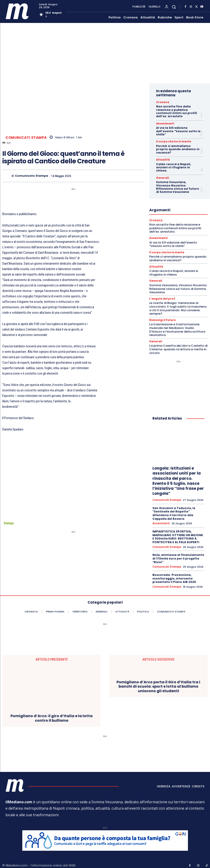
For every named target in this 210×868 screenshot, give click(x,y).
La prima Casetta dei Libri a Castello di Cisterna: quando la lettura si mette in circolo (178, 348)
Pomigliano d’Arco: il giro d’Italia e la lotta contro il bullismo (52, 716)
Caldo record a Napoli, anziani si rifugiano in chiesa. (173, 167)
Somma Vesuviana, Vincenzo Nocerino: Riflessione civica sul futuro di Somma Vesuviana (178, 187)
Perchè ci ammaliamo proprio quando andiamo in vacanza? (178, 149)
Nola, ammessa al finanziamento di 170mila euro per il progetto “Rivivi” (178, 556)
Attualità (162, 159)
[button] (174, 7)
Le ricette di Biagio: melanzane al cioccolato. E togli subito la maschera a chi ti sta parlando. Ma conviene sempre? (178, 307)
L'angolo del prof (162, 297)
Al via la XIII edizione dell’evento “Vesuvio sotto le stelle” (178, 131)
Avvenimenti (164, 123)
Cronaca (162, 102)
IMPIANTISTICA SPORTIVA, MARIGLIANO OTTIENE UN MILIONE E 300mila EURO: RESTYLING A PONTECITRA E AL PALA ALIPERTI (178, 535)
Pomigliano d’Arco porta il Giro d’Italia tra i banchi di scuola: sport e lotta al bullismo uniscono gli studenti (158, 684)
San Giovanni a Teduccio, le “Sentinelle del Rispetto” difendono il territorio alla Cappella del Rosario (174, 512)
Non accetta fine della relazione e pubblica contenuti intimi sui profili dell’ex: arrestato (177, 111)
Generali (162, 177)
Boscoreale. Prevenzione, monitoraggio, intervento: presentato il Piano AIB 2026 (174, 576)
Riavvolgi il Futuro (162, 319)
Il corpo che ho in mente (171, 141)
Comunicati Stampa (26, 138)
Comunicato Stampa (32, 176)
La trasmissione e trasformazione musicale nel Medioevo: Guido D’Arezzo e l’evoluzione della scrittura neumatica (177, 328)
